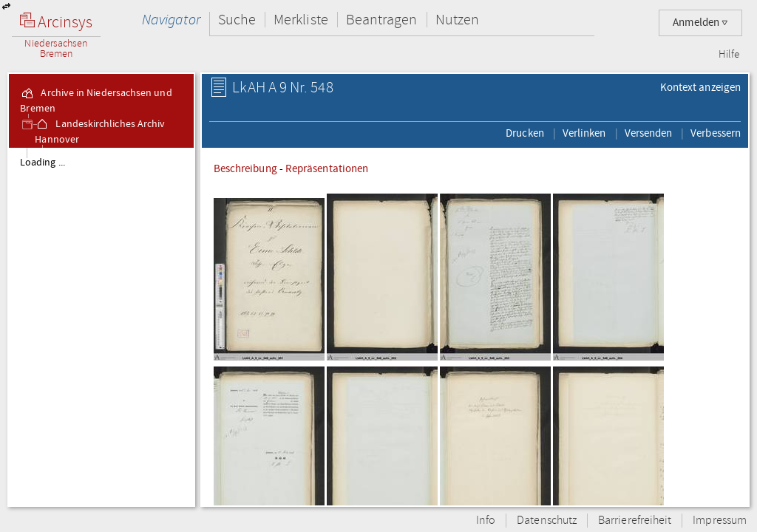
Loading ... (43, 163)
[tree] (101, 327)
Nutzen (457, 20)
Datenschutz (547, 521)
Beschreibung (245, 168)
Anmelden (700, 23)
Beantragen (382, 20)
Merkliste (301, 20)
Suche (237, 20)
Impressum (720, 521)
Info (486, 521)
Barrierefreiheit (635, 521)
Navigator (171, 20)
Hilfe (729, 55)
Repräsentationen (327, 168)
